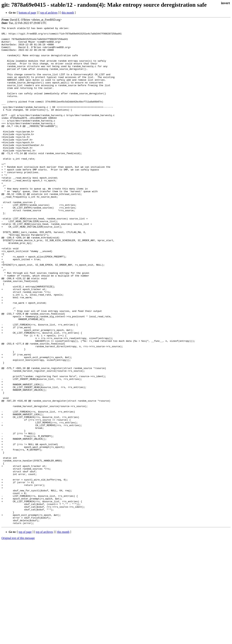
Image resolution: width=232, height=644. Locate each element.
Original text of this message (18, 638)
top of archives (49, 13)
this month (68, 13)
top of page (25, 631)
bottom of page (27, 13)
